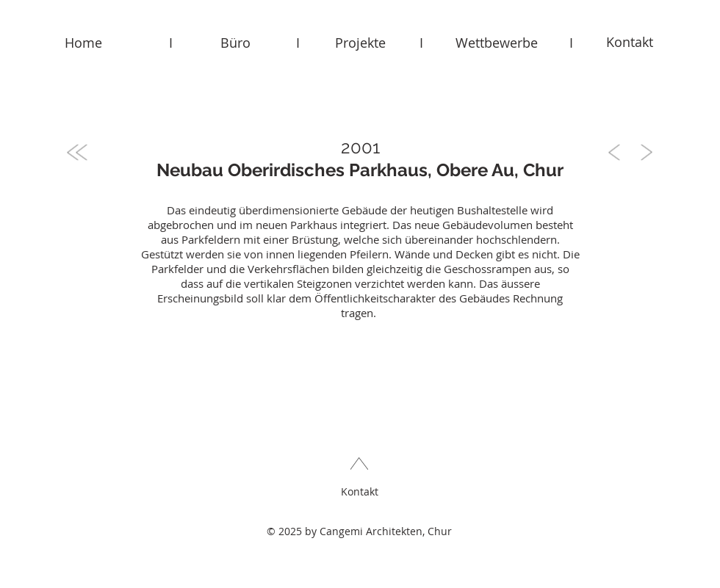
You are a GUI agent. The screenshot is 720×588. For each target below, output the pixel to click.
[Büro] (235, 43)
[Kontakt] (630, 42)
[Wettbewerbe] (497, 43)
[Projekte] (360, 43)
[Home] (83, 43)
